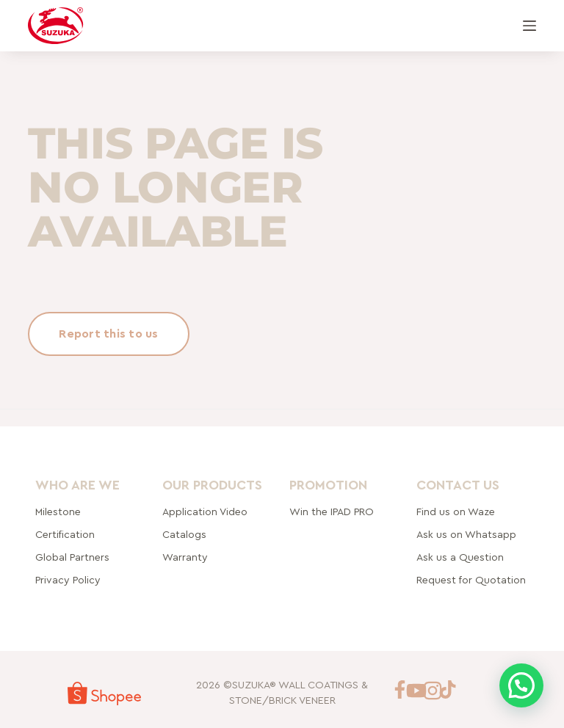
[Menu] (529, 26)
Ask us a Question (460, 558)
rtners (72, 558)
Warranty (185, 558)
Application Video (205, 512)
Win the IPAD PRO (332, 512)
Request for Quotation (471, 580)
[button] (521, 685)
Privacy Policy (68, 580)
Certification (65, 535)
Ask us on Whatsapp (468, 535)
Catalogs (184, 535)
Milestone (58, 512)
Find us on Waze (456, 512)
